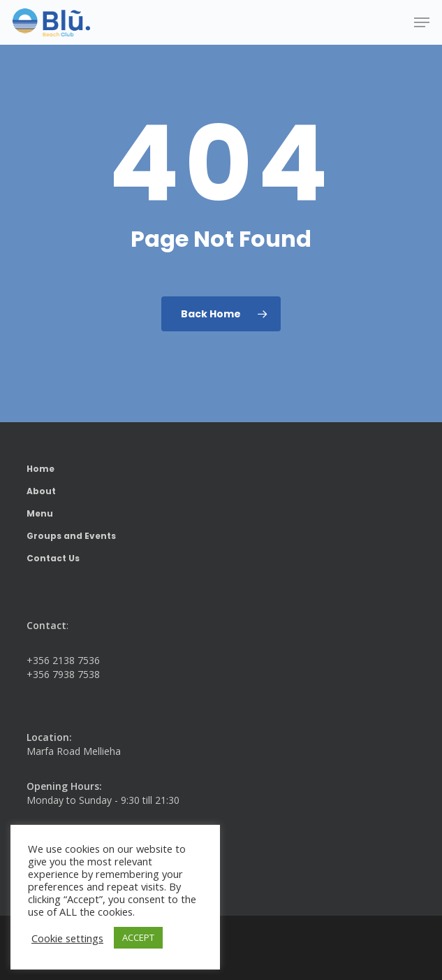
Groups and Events (71, 536)
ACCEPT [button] (138, 937)
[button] (422, 22)
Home (40, 469)
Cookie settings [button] (67, 938)
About (41, 491)
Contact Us (53, 558)
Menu (40, 513)
